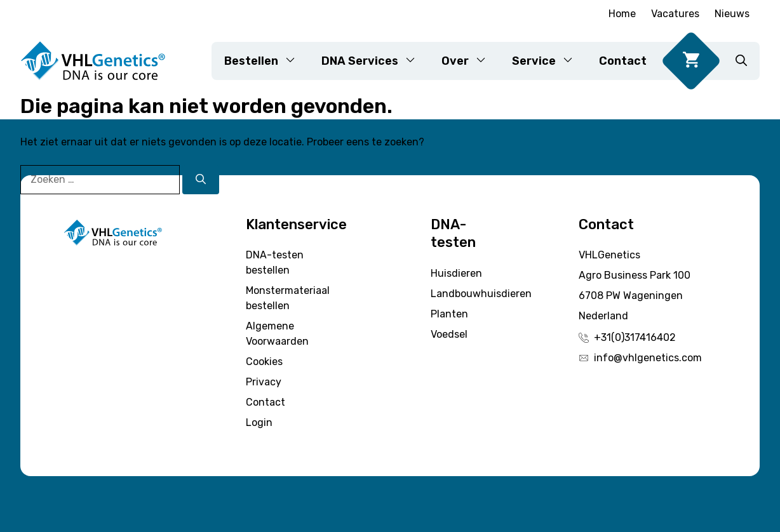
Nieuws (732, 14)
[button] (741, 61)
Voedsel (449, 334)
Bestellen (266, 61)
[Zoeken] (201, 180)
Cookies (264, 362)
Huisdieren (456, 273)
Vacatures (675, 14)
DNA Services (375, 61)
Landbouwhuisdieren (481, 294)
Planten (449, 314)
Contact (623, 61)
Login (259, 422)
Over (470, 61)
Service (549, 61)
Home (622, 14)
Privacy (264, 382)
